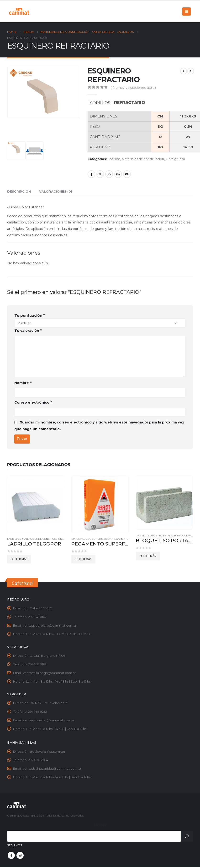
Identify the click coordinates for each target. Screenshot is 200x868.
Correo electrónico (33, 402)
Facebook (91, 174)
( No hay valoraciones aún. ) (133, 88)
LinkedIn (109, 174)
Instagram (20, 856)
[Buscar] (187, 837)
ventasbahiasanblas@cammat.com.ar (52, 769)
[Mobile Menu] (187, 11)
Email (127, 174)
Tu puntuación (30, 315)
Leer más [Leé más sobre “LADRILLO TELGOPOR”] (21, 559)
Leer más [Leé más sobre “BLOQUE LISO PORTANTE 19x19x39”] (150, 556)
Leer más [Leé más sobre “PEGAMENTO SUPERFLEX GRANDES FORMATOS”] (85, 559)
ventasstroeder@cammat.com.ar (49, 721)
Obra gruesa (175, 159)
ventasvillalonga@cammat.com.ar (49, 673)
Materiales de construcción (143, 159)
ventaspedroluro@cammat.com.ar (50, 626)
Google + (118, 174)
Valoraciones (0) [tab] (56, 191)
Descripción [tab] (19, 191)
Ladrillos (114, 159)
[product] (36, 504)
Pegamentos (121, 539)
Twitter (100, 174)
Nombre (23, 383)
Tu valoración (28, 331)
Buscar (100, 826)
